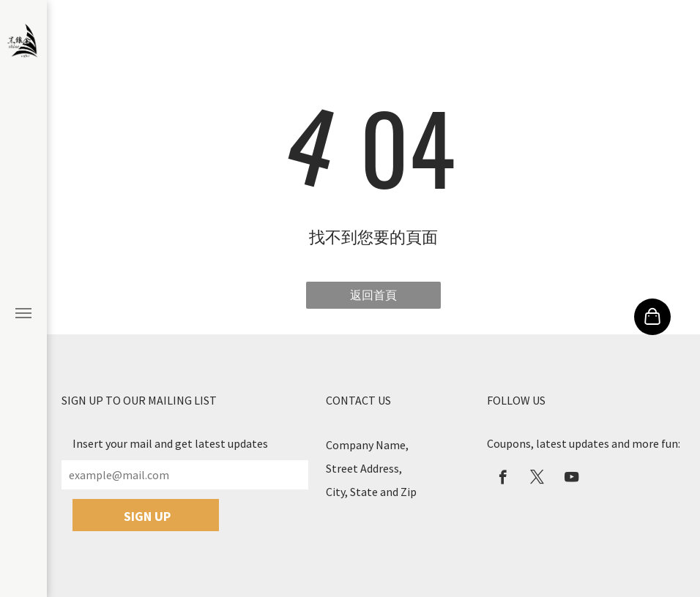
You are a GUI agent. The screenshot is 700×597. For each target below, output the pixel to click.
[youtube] (571, 479)
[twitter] (537, 479)
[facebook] (503, 479)
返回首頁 (373, 295)
